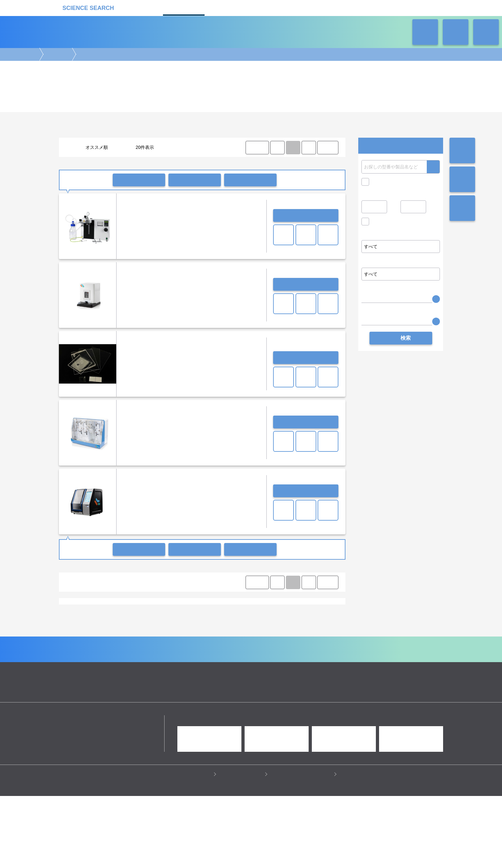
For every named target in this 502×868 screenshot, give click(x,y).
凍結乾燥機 (268, 611)
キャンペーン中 (387, 182)
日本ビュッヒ (226, 628)
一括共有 (195, 180)
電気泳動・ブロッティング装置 (125, 646)
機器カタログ (184, 7)
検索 (433, 167)
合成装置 (57, 54)
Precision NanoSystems (87, 628)
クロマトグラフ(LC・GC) (129, 652)
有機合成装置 (77, 611)
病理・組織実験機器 (276, 646)
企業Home (181, 714)
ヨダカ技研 (198, 628)
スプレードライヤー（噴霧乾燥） (182, 611)
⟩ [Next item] (309, 147)
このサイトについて (242, 846)
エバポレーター (108, 611)
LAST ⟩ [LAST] (328, 147)
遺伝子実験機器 (79, 646)
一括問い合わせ (139, 180)
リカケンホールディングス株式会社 (105, 791)
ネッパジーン (126, 628)
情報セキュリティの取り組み (302, 846)
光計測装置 (267, 652)
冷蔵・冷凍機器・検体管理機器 (240, 658)
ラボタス (273, 7)
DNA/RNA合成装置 (235, 611)
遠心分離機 (197, 658)
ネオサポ (318, 7)
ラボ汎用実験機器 (289, 658)
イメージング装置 (174, 646)
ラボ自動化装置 (116, 658)
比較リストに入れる (250, 180)
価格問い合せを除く (392, 223)
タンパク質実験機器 (300, 652)
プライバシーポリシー (189, 846)
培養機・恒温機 (313, 646)
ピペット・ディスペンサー (158, 658)
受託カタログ (229, 7)
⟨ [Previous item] (277, 147)
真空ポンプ (138, 611)
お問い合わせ (306, 215)
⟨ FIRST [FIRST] (257, 147)
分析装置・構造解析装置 (208, 652)
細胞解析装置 (240, 646)
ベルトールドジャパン (163, 628)
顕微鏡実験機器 (209, 646)
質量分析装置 (169, 652)
